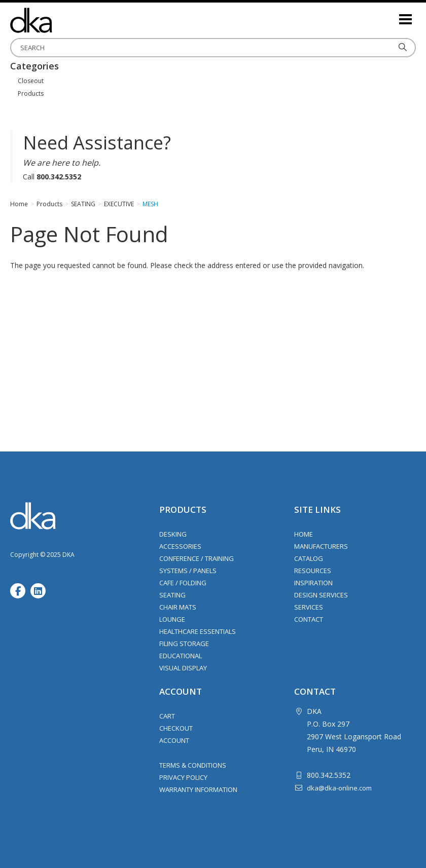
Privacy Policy (183, 777)
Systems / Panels (188, 571)
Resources (313, 571)
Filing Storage (184, 644)
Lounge (172, 619)
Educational (181, 656)
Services (309, 607)
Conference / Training (197, 558)
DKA (61, 20)
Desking (173, 534)
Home (304, 534)
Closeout (31, 81)
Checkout (176, 728)
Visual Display (183, 668)
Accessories (180, 546)
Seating (172, 595)
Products (31, 93)
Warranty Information (198, 789)
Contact (309, 619)
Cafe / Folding (183, 583)
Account (174, 740)
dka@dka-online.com (339, 788)
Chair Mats (178, 607)
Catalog (309, 558)
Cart (167, 716)
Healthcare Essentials (198, 631)
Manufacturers (321, 546)
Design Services (321, 595)
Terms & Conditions (193, 765)
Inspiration (313, 583)
